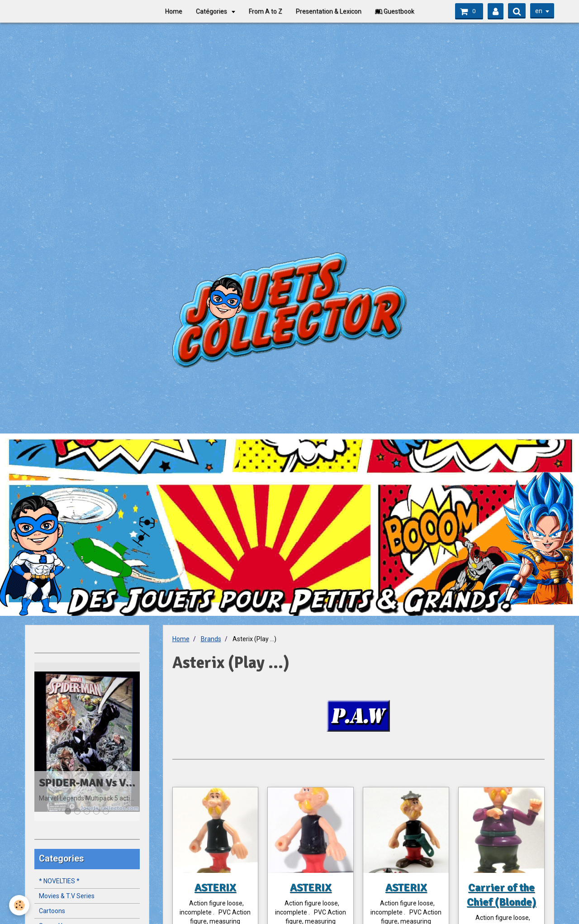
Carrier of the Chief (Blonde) (501, 895)
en (539, 11)
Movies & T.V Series (67, 896)
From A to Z (266, 11)
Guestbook (395, 11)
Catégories (212, 11)
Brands (211, 639)
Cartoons (52, 911)
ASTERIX (215, 887)
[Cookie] (19, 905)
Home (174, 11)
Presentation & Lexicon (329, 11)
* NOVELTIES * (59, 881)
